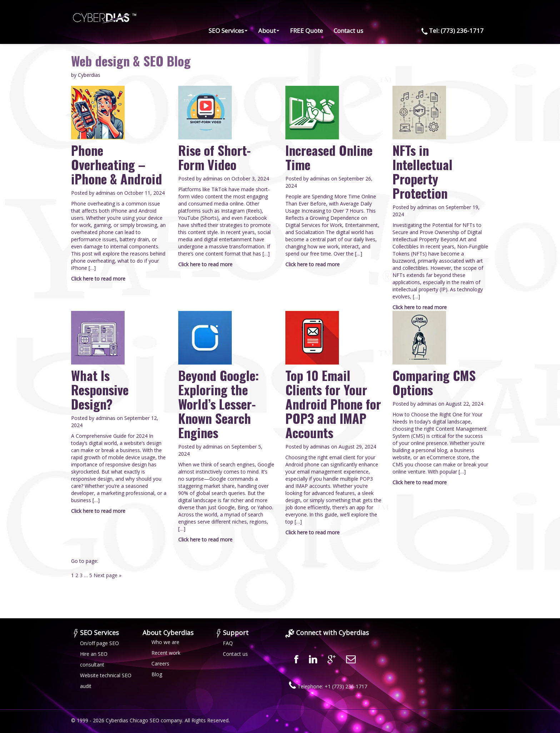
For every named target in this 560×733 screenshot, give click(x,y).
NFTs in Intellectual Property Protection (422, 171)
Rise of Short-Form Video (214, 157)
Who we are (165, 642)
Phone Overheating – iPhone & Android (117, 164)
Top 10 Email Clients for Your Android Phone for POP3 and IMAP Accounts (333, 404)
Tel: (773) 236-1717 (451, 31)
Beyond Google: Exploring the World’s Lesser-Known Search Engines (219, 404)
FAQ (228, 643)
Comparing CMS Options (434, 382)
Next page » (107, 575)
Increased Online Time (329, 157)
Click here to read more (98, 279)
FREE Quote (306, 31)
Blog (157, 674)
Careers (160, 663)
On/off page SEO (99, 643)
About (269, 31)
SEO (154, 720)
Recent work (166, 653)
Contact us (348, 31)
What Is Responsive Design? (100, 389)
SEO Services (228, 31)
